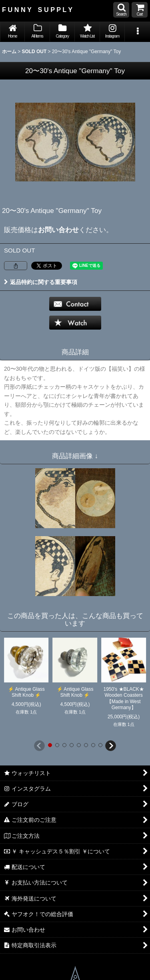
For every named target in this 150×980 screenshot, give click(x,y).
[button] (121, 10)
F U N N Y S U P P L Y (37, 10)
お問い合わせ (58, 230)
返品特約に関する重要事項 (41, 282)
